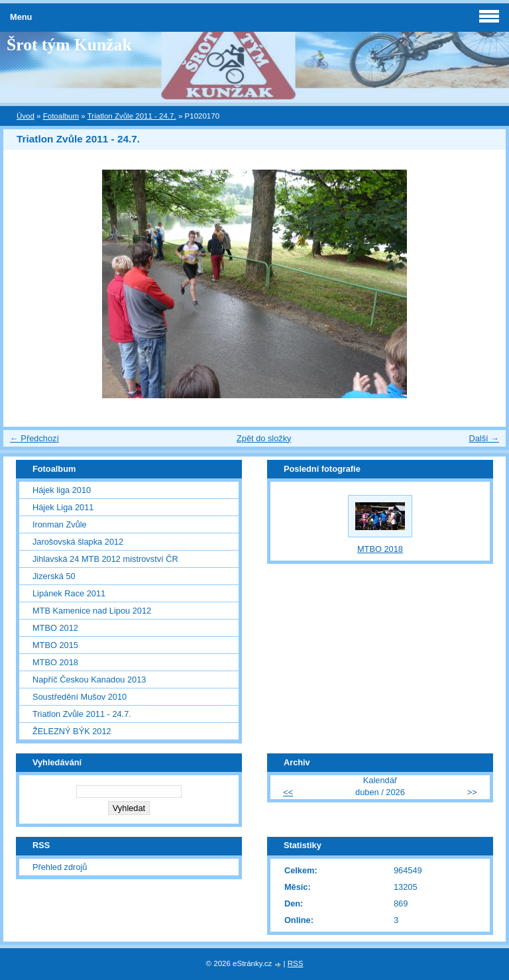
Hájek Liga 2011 (63, 507)
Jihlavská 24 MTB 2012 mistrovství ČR (105, 559)
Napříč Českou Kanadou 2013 (89, 680)
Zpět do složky (264, 438)
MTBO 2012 (55, 628)
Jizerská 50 (54, 576)
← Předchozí (34, 438)
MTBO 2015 (55, 645)
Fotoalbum (61, 116)
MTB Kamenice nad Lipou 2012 (92, 611)
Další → (484, 438)
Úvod (26, 116)
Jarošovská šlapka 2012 (78, 542)
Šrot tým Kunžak (69, 45)
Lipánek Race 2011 (69, 593)
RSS (296, 963)
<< (288, 792)
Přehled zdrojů (60, 867)
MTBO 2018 (55, 662)
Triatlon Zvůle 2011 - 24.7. (132, 116)
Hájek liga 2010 (62, 490)
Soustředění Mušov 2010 (80, 697)
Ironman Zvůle (60, 524)
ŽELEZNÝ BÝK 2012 (72, 731)
